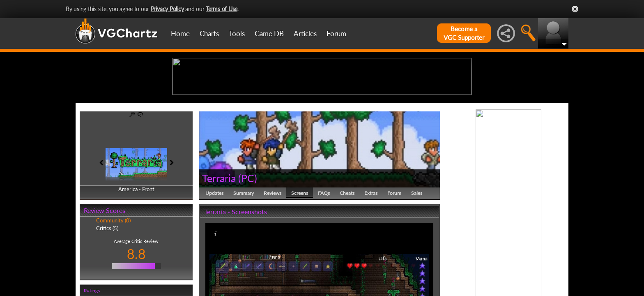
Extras (371, 257)
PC (248, 242)
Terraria (219, 242)
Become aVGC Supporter (464, 33)
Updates (214, 257)
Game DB (269, 34)
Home (180, 34)
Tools (237, 34)
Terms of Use (222, 9)
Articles (305, 34)
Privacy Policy (167, 9)
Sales (417, 257)
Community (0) (113, 284)
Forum (336, 34)
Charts (209, 34)
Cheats (347, 257)
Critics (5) (107, 292)
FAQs (324, 257)
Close (575, 9)
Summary (244, 257)
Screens (300, 257)
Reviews (273, 257)
